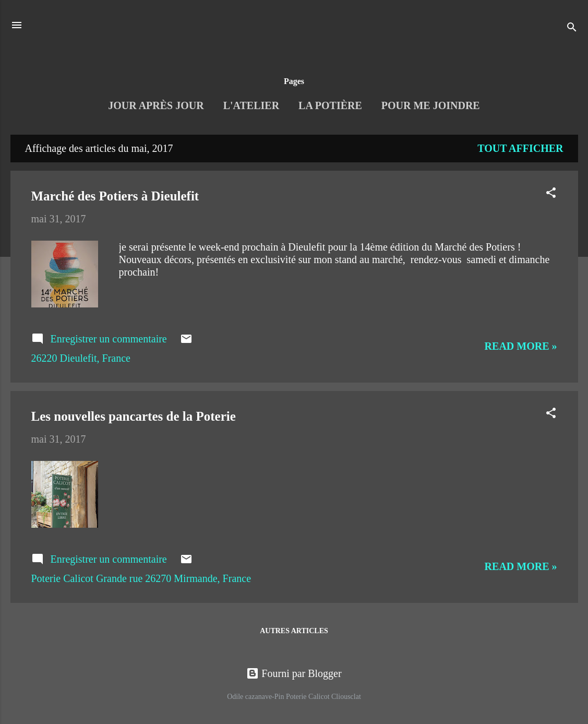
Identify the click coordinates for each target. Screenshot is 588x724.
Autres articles (294, 631)
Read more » (521, 346)
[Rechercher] (572, 28)
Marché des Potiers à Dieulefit (115, 196)
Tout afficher (520, 148)
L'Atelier (251, 105)
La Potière (330, 105)
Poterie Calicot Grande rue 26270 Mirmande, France (141, 578)
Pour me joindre (431, 105)
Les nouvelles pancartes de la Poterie (134, 416)
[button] (551, 194)
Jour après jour (156, 105)
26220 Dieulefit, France (81, 358)
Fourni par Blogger (294, 673)
